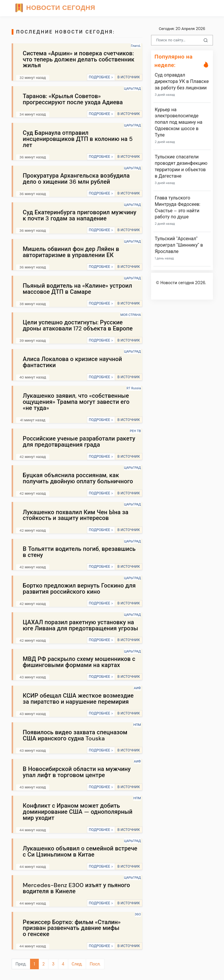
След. (77, 964)
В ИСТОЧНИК (128, 77)
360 (138, 914)
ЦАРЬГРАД (132, 89)
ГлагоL (136, 46)
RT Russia (134, 388)
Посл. (95, 964)
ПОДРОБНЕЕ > (101, 77)
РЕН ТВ (135, 431)
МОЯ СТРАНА (131, 315)
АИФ (137, 688)
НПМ (137, 725)
